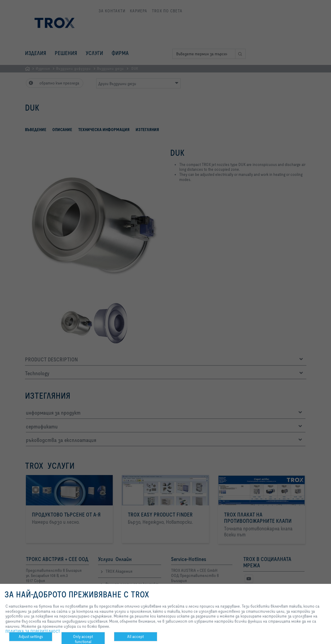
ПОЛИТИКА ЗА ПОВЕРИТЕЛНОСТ (33, 631)
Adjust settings (31, 636)
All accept (135, 636)
